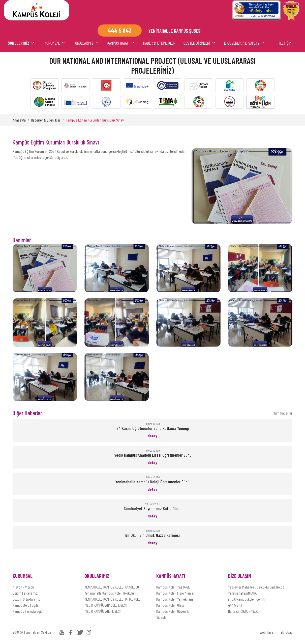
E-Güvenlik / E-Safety (245, 43)
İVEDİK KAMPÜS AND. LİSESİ (102, 611)
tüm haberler (283, 413)
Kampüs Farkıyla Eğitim (29, 611)
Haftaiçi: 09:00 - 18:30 (243, 611)
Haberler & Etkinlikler (46, 120)
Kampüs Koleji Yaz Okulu (173, 587)
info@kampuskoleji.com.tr (247, 599)
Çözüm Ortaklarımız (26, 599)
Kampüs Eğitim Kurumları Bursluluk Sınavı (95, 120)
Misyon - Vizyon (23, 587)
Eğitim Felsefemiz (25, 593)
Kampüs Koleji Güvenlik (173, 611)
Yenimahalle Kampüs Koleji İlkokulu (109, 593)
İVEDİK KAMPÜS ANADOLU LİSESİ (105, 605)
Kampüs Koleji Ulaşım (171, 605)
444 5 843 (235, 605)
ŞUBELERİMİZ (21, 43)
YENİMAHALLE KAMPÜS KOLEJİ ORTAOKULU (112, 599)
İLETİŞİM (285, 43)
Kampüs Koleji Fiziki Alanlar (175, 593)
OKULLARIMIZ (87, 43)
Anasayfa (19, 120)
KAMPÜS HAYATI (121, 43)
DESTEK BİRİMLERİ (200, 43)
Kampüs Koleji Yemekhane (175, 599)
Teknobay (286, 632)
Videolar (162, 617)
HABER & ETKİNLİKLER (159, 43)
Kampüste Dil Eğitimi (27, 605)
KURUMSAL (55, 43)
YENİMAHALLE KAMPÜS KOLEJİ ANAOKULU (112, 587)
